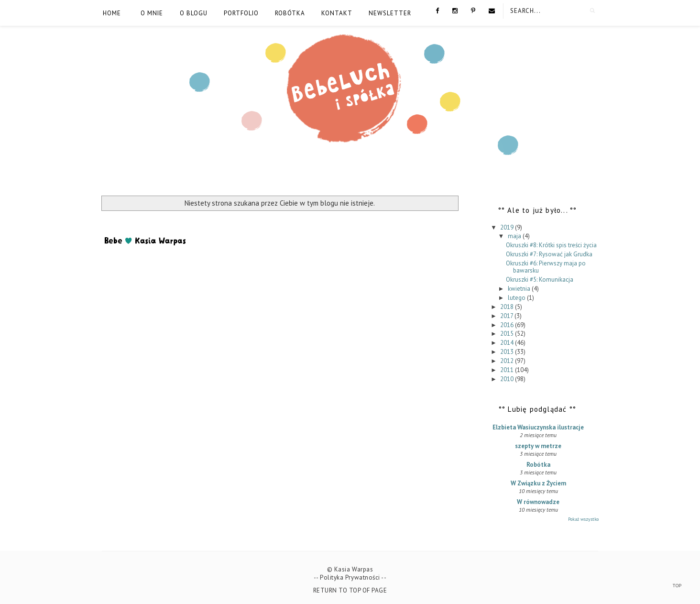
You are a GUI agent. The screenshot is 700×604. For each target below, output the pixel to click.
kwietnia (520, 289)
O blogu (194, 13)
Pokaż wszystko (583, 519)
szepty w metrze (538, 446)
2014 (508, 343)
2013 (508, 352)
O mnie (152, 13)
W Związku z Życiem (538, 483)
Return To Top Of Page (350, 590)
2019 (508, 227)
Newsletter (390, 13)
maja (515, 236)
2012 (508, 361)
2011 (508, 370)
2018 (508, 307)
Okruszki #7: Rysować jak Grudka (549, 254)
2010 (508, 379)
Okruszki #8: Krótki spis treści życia (551, 245)
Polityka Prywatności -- (353, 577)
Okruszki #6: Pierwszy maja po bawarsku (546, 267)
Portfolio (241, 13)
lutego (517, 298)
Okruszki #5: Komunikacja (540, 280)
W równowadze (538, 502)
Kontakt (337, 13)
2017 (507, 316)
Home (112, 13)
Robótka (290, 13)
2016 (508, 325)
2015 (508, 334)
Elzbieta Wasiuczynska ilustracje (538, 427)
